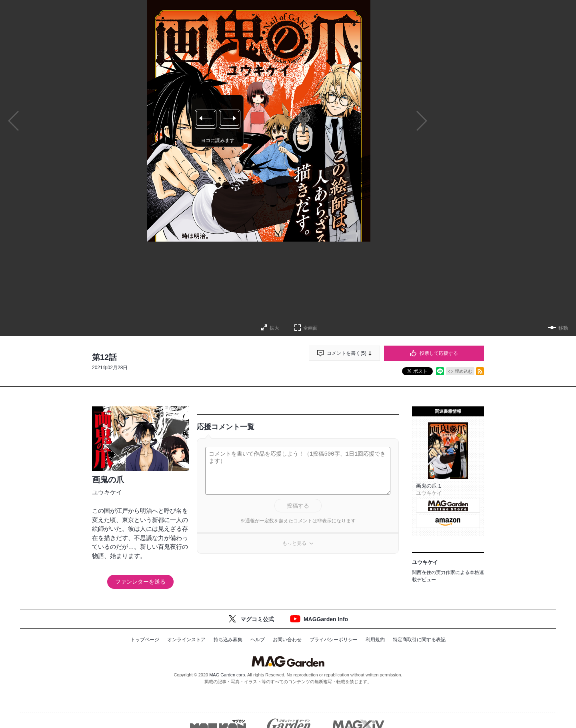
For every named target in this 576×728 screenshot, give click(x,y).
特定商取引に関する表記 (419, 640)
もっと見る (294, 543)
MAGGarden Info (326, 619)
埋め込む (464, 371)
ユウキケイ (107, 492)
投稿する (298, 506)
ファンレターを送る (140, 582)
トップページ (145, 640)
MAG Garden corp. (228, 675)
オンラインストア (186, 640)
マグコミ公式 (257, 619)
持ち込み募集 (228, 640)
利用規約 (375, 640)
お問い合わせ (287, 640)
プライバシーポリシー (334, 640)
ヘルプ (258, 640)
